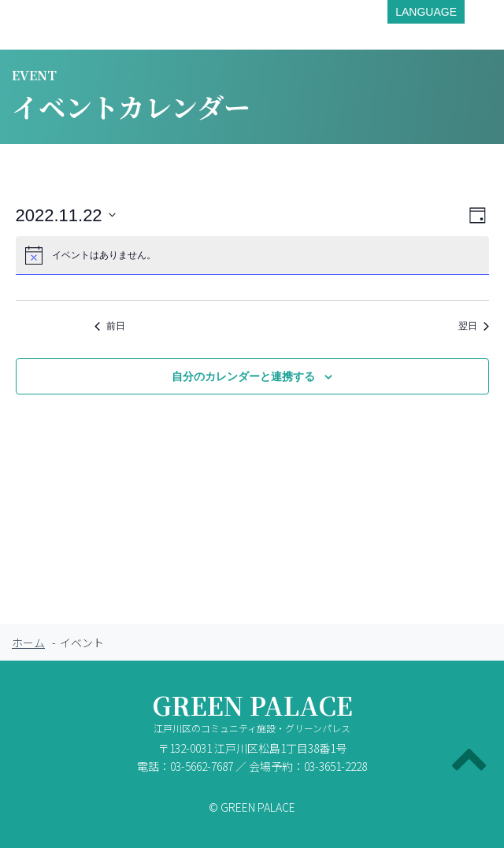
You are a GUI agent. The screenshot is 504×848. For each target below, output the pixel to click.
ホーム (28, 642)
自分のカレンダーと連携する (243, 376)
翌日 (474, 326)
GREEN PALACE (252, 716)
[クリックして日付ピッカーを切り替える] (66, 215)
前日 (110, 326)
